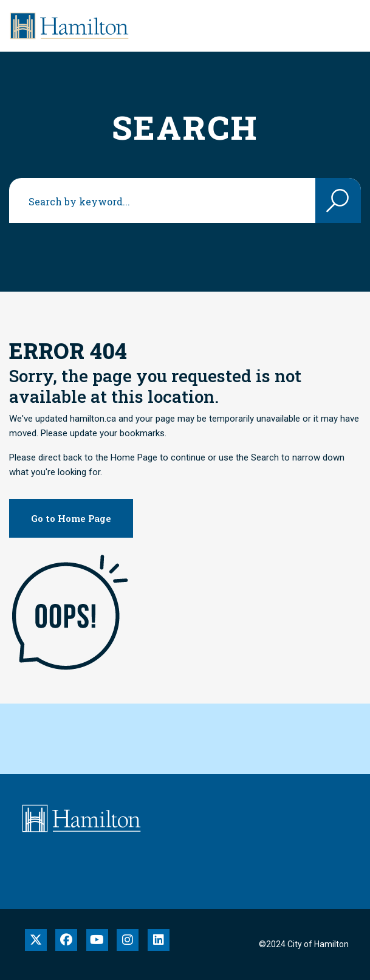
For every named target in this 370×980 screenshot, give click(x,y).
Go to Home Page (71, 518)
